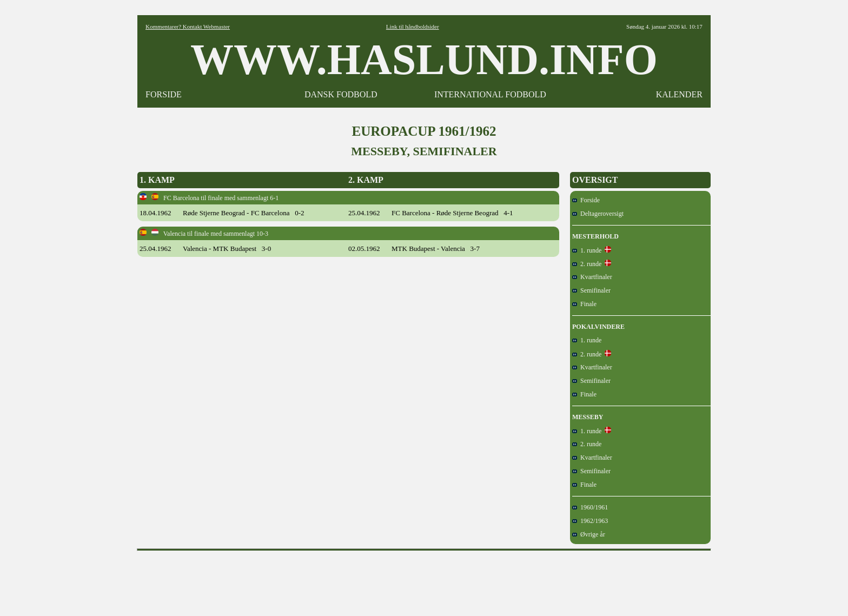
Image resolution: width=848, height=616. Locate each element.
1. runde (587, 250)
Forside (586, 200)
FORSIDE (164, 94)
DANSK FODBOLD (341, 94)
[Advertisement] (424, 580)
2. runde (587, 264)
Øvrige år (589, 534)
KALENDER (679, 94)
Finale (584, 304)
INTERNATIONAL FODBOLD (490, 94)
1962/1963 (590, 521)
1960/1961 (590, 507)
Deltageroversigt (598, 214)
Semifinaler (591, 290)
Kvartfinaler (592, 277)
